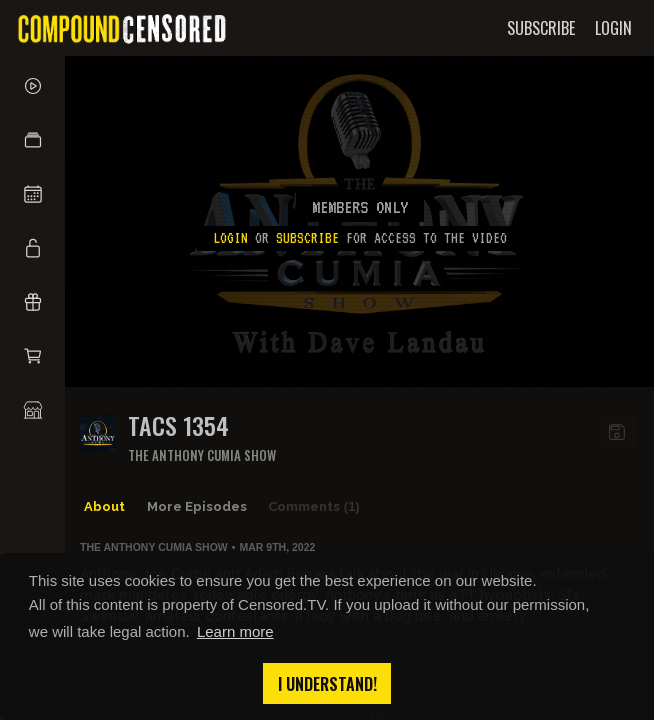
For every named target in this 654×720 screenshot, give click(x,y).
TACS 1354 (178, 425)
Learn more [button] (235, 631)
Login (230, 238)
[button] (32, 140)
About (104, 506)
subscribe (307, 238)
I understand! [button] (327, 684)
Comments (314, 507)
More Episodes (197, 506)
